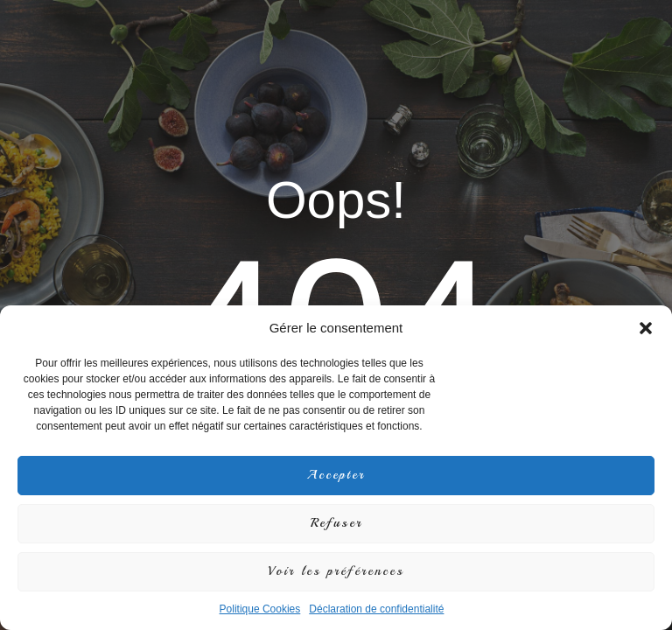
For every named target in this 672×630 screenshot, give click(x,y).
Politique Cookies (260, 609)
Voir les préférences (336, 571)
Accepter (336, 475)
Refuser (336, 523)
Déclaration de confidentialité (376, 609)
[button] (646, 328)
